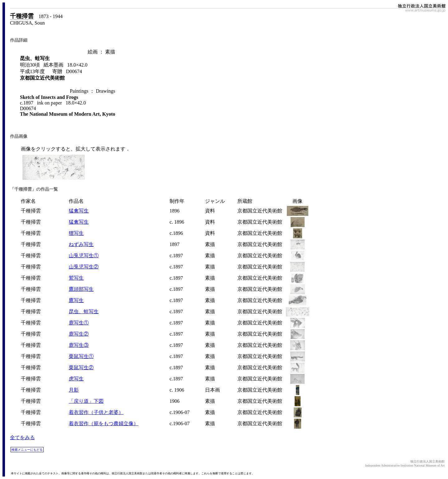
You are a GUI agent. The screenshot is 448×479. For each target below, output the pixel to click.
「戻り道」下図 (86, 401)
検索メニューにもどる (27, 450)
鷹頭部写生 (81, 289)
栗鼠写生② (81, 367)
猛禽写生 (79, 211)
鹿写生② (79, 334)
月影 (74, 390)
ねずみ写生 (81, 244)
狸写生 (76, 233)
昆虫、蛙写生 (84, 312)
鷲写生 (76, 278)
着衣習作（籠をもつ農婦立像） (104, 423)
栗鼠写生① (81, 356)
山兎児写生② (84, 267)
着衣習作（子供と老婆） (96, 412)
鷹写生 (76, 300)
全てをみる (22, 437)
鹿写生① (79, 323)
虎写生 (76, 379)
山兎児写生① (84, 256)
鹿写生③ (79, 345)
